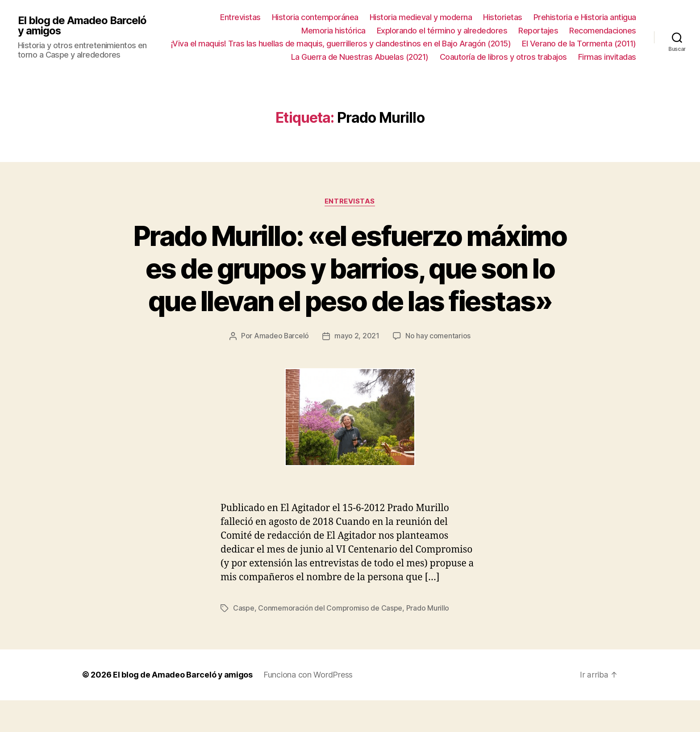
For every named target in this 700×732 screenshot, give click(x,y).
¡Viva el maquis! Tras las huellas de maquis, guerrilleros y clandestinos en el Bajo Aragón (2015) (341, 44)
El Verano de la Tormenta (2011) (579, 44)
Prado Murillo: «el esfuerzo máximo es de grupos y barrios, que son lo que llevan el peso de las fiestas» (350, 285)
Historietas (503, 17)
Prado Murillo (428, 640)
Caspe (244, 640)
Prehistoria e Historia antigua (585, 17)
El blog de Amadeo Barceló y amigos (82, 25)
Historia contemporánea (315, 17)
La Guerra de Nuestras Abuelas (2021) (360, 57)
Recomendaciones (603, 31)
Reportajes (538, 31)
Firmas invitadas (607, 57)
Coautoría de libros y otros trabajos (503, 57)
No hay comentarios (438, 369)
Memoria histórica (333, 31)
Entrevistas (240, 17)
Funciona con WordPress (308, 707)
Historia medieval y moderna (421, 17)
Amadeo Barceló (281, 369)
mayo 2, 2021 (357, 369)
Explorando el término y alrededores (442, 31)
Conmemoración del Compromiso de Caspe (330, 640)
